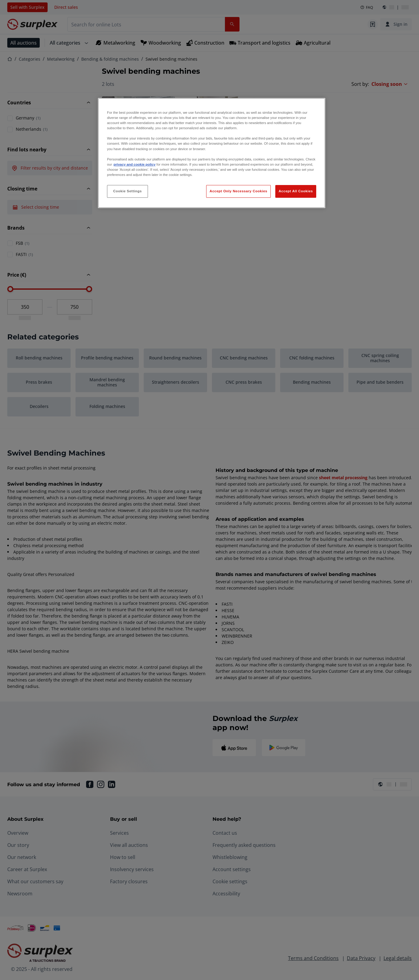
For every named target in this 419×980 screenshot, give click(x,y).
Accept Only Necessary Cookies (238, 191)
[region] (212, 153)
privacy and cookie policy (134, 164)
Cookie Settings (127, 191)
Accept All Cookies (296, 191)
